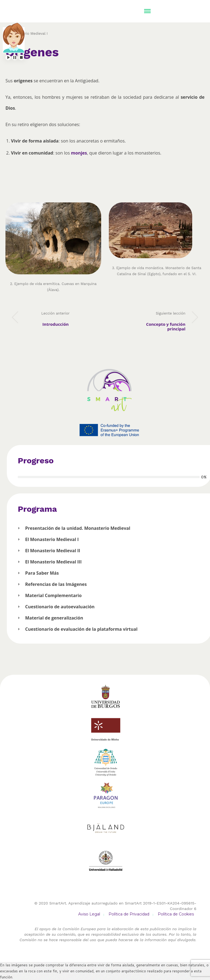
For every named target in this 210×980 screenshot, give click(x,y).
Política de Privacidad (129, 914)
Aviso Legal (89, 914)
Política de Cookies (176, 914)
